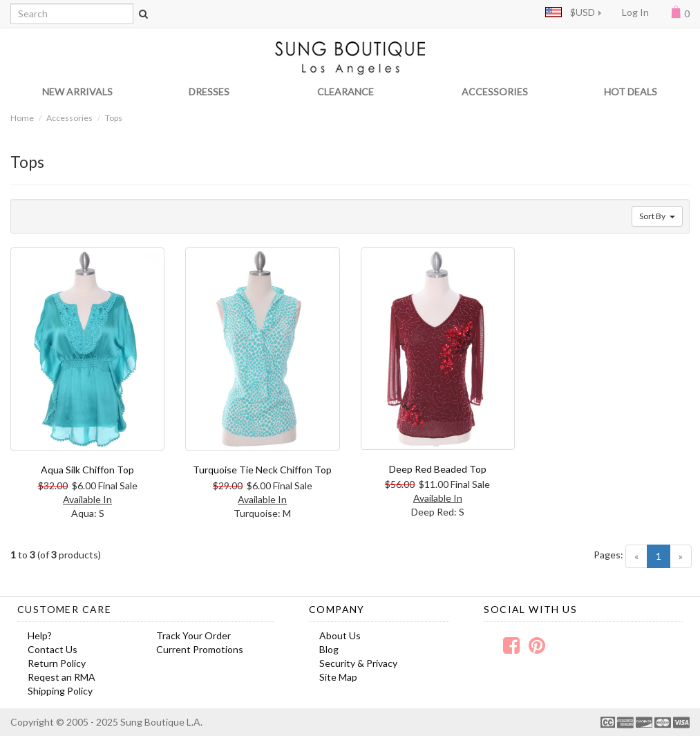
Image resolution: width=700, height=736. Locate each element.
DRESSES (209, 92)
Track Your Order (193, 635)
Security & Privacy (358, 663)
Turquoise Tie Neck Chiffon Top (262, 470)
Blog (329, 649)
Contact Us (53, 649)
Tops (114, 118)
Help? (40, 635)
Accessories (69, 118)
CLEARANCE (346, 92)
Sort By (657, 216)
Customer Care (64, 609)
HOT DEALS (631, 92)
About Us (340, 635)
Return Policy (57, 663)
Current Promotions (200, 649)
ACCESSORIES (495, 92)
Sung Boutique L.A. (161, 722)
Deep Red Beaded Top (438, 469)
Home (22, 118)
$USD (570, 12)
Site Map (338, 677)
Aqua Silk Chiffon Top (87, 470)
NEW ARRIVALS (77, 92)
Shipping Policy (60, 691)
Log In (635, 12)
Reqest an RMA (62, 677)
